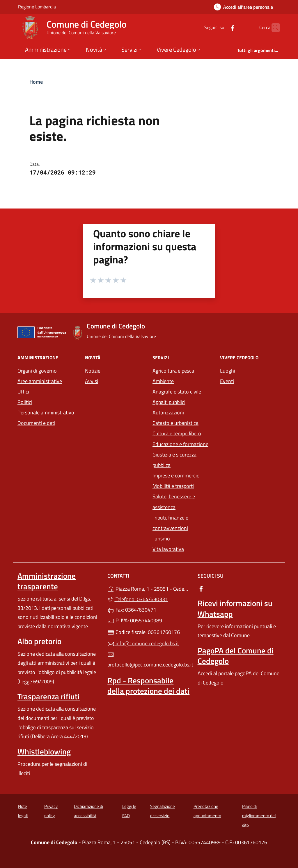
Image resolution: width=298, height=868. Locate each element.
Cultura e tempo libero (177, 433)
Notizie (93, 371)
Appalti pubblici (169, 402)
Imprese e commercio (176, 476)
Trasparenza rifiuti (49, 696)
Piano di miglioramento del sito (259, 816)
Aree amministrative (40, 381)
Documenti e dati (36, 423)
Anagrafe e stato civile (177, 392)
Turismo (161, 539)
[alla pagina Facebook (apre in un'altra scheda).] (221, 27)
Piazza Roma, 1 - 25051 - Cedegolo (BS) (149, 588)
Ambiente (163, 381)
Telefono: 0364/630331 (138, 599)
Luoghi (228, 371)
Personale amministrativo (46, 413)
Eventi (227, 381)
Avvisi (92, 381)
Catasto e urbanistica (175, 423)
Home (36, 82)
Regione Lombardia (37, 7)
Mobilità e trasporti (173, 486)
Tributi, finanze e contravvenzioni (170, 523)
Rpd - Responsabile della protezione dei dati (148, 686)
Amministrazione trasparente (47, 581)
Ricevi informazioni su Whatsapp (235, 608)
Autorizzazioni (168, 413)
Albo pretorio (39, 641)
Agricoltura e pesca (173, 371)
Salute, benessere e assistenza (174, 502)
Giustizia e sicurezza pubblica (174, 460)
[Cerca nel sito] (273, 28)
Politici (25, 402)
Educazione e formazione (180, 444)
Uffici (23, 392)
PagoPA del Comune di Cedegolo (236, 656)
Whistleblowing (44, 752)
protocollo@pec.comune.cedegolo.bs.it (149, 660)
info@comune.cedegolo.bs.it (143, 643)
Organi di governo (37, 371)
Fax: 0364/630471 (132, 610)
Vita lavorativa (168, 549)
